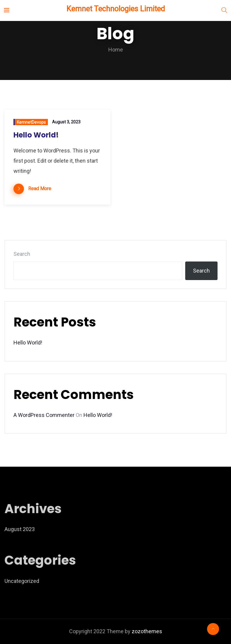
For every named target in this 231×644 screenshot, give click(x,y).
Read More (40, 189)
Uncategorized (22, 581)
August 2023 (20, 529)
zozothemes (147, 631)
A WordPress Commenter (44, 415)
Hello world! (36, 135)
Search (22, 254)
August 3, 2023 (66, 122)
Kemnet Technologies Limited (115, 9)
